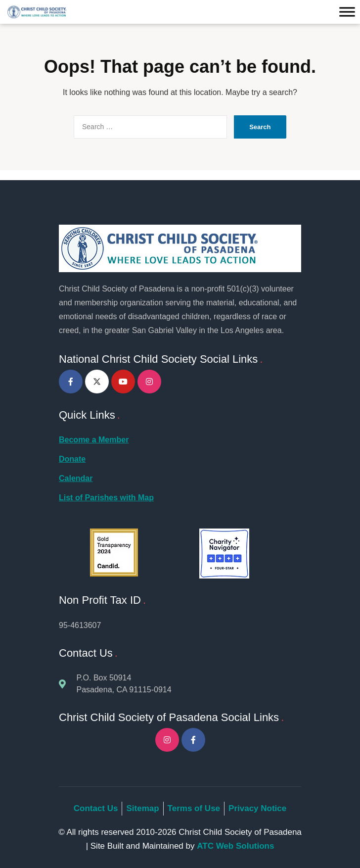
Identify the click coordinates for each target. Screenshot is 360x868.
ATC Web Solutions (235, 846)
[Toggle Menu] (347, 12)
